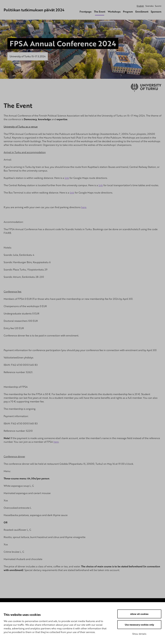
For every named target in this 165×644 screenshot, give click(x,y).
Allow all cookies (139, 614)
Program (128, 12)
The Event (100, 12)
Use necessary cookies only (139, 625)
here (84, 207)
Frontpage (86, 12)
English (140, 6)
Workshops (114, 12)
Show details (139, 634)
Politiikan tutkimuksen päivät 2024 (34, 10)
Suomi (158, 6)
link (67, 178)
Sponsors (156, 12)
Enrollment (142, 12)
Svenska (149, 6)
